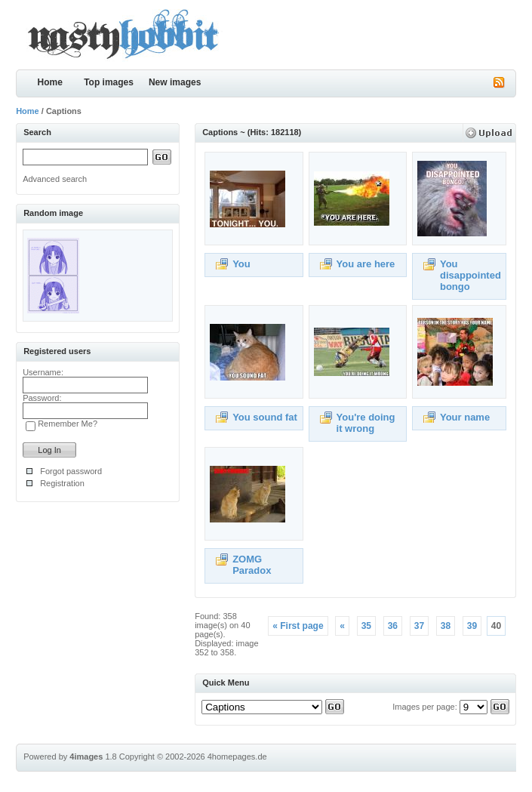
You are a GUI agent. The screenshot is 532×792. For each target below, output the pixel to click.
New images (175, 82)
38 (446, 626)
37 (419, 626)
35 (366, 626)
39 (472, 626)
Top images (109, 82)
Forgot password (71, 471)
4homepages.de (237, 757)
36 (393, 626)
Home (49, 82)
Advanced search (55, 179)
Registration (62, 483)
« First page (298, 626)
